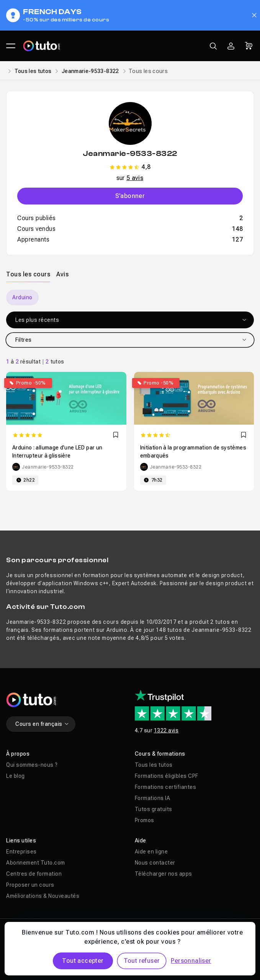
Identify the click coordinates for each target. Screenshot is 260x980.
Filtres (131, 340)
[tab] (28, 274)
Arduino (22, 297)
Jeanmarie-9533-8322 (90, 71)
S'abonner (130, 196)
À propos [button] (18, 754)
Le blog (16, 776)
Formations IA (153, 798)
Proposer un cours (30, 885)
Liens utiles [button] (21, 840)
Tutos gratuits (154, 809)
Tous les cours (28, 274)
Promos (145, 820)
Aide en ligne (151, 852)
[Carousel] (130, 298)
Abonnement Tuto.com (36, 863)
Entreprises (21, 852)
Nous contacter (155, 863)
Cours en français (42, 724)
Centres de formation (34, 874)
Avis (62, 274)
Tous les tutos (33, 71)
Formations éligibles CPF (167, 776)
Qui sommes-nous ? (32, 765)
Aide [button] (141, 840)
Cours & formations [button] (160, 754)
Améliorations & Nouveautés (43, 896)
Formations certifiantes (166, 787)
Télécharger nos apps (164, 874)
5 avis (135, 178)
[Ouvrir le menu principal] (11, 46)
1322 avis (166, 730)
